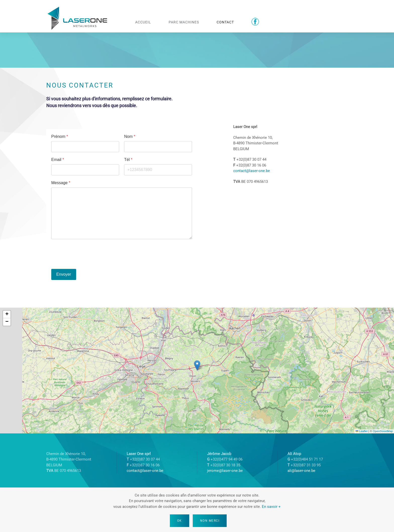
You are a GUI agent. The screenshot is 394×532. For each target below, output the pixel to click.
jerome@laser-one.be (225, 471)
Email (58, 160)
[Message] (122, 213)
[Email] (85, 170)
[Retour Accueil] (78, 19)
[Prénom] (85, 147)
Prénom (60, 136)
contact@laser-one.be (252, 171)
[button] (197, 365)
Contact (225, 22)
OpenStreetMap (383, 431)
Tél (128, 160)
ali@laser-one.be (301, 471)
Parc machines (184, 22)
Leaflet (362, 431)
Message (61, 183)
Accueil (143, 22)
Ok (180, 521)
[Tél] (158, 170)
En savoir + (271, 507)
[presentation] (89, 254)
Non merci (210, 521)
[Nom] (158, 147)
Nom (130, 136)
